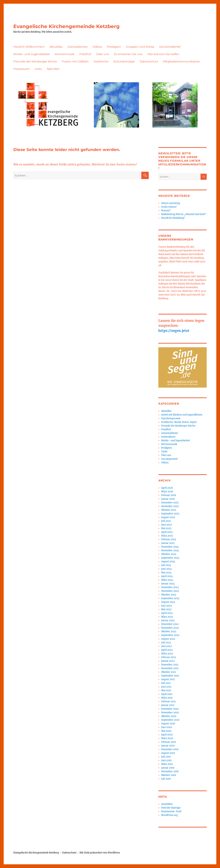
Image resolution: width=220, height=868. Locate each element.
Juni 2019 (166, 760)
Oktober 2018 (169, 775)
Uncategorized (169, 459)
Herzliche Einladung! (173, 218)
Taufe (164, 452)
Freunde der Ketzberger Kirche (35, 61)
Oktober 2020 (169, 716)
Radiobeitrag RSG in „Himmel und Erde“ (184, 214)
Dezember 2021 (170, 665)
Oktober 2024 (169, 554)
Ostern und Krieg (171, 203)
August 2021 (168, 679)
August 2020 (168, 724)
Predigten (114, 47)
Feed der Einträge (171, 808)
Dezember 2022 (170, 624)
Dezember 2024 (170, 547)
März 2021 (167, 698)
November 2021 (170, 668)
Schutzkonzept (124, 61)
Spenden (53, 69)
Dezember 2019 (170, 749)
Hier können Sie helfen (163, 54)
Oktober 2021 (169, 672)
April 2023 (167, 613)
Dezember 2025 (170, 503)
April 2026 (167, 488)
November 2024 (170, 550)
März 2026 (167, 492)
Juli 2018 (166, 779)
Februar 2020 (169, 742)
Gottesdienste (78, 47)
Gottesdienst (168, 437)
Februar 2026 (169, 495)
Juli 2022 (166, 643)
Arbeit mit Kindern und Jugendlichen (182, 415)
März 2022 (167, 654)
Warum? (166, 211)
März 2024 (167, 580)
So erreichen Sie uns (128, 54)
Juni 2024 (166, 569)
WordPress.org (169, 815)
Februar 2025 (169, 539)
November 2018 (170, 771)
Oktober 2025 (169, 510)
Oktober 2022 (169, 631)
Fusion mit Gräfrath (75, 61)
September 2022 (170, 635)
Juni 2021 (166, 687)
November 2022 (170, 628)
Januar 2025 (168, 543)
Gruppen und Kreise (140, 47)
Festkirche (101, 61)
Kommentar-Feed (171, 811)
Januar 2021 (168, 705)
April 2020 (167, 735)
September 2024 (170, 558)
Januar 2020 (168, 746)
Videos (97, 47)
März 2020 (167, 738)
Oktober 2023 (169, 595)
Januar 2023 (168, 620)
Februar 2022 (169, 657)
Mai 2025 (166, 528)
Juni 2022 (166, 646)
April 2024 (167, 576)
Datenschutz (149, 61)
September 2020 (170, 720)
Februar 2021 (168, 701)
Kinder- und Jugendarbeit (32, 54)
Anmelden (167, 804)
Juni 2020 (166, 727)
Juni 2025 (166, 525)
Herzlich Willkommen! (29, 47)
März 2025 (167, 536)
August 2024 (168, 562)
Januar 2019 (168, 768)
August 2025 (168, 517)
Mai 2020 (166, 731)
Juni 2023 (166, 606)
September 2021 (170, 676)
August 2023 (168, 602)
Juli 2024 (166, 565)
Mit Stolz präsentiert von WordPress (100, 853)
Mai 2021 (166, 690)
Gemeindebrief (170, 47)
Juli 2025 (166, 521)
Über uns (102, 54)
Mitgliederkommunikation (182, 61)
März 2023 (167, 617)
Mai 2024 (166, 573)
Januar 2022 (168, 661)
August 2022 (168, 639)
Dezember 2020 (170, 709)
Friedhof (85, 54)
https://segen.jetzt (174, 331)
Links (38, 69)
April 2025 (167, 532)
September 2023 (170, 598)
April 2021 (167, 694)
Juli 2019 (166, 757)
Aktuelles (56, 47)
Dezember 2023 (170, 587)
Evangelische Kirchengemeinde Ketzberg (66, 26)
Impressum (21, 69)
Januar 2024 (168, 584)
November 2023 (170, 591)
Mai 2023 (166, 609)
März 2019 (167, 764)
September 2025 (170, 514)
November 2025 (170, 506)
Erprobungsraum (171, 418)
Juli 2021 (166, 683)
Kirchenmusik (65, 54)
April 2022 (167, 650)
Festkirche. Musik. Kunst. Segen (179, 422)
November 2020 (170, 713)
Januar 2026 (168, 499)
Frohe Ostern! (169, 207)
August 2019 (168, 753)
